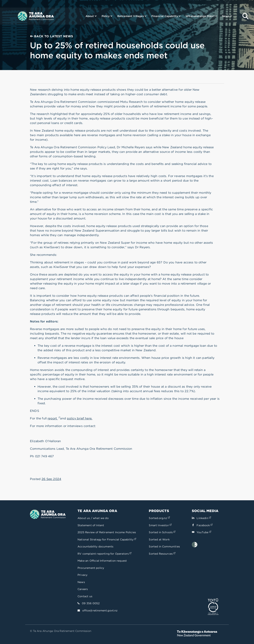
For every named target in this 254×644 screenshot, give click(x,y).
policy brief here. (80, 418)
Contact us (85, 596)
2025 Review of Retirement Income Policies (107, 532)
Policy (106, 16)
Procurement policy (91, 568)
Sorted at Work (159, 539)
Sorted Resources (162, 554)
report (54, 418)
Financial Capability (165, 16)
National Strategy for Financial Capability (107, 539)
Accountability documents (95, 546)
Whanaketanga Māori (200, 16)
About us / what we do (93, 518)
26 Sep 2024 (51, 479)
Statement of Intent (91, 525)
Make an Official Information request (102, 561)
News (226, 16)
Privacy (82, 575)
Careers (83, 589)
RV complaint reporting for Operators (104, 554)
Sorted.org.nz (159, 518)
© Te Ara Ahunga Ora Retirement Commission (61, 631)
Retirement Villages (131, 16)
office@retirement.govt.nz (100, 610)
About (90, 16)
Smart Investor (160, 525)
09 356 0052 (91, 603)
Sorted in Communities (164, 546)
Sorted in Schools (162, 532)
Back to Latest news (51, 36)
